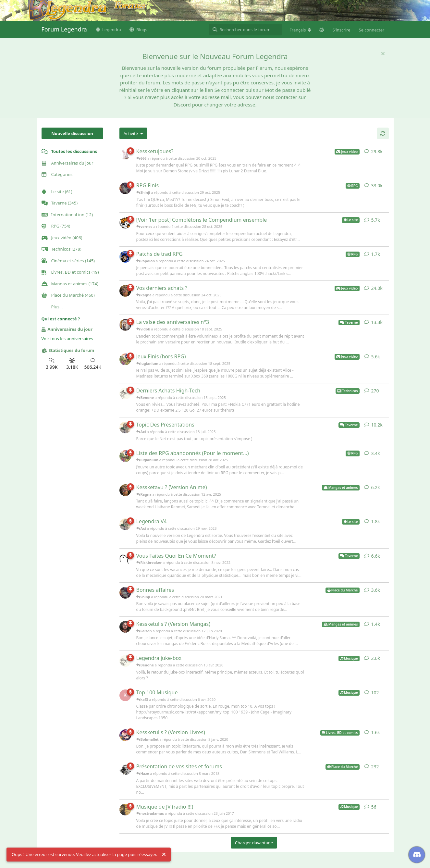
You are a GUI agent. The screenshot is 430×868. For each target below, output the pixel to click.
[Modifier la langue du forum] (300, 30)
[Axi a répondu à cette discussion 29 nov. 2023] (125, 524)
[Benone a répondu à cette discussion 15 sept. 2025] (125, 393)
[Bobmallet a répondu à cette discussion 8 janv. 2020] (125, 735)
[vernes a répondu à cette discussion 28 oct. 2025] (125, 223)
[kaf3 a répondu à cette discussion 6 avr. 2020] (125, 695)
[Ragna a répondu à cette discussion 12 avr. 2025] (125, 490)
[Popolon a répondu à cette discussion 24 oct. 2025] (125, 257)
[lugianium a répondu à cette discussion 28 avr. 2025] (125, 456)
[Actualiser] (383, 133)
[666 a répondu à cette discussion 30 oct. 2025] (125, 154)
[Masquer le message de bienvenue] (383, 54)
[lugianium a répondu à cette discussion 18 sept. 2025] (125, 359)
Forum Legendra (64, 29)
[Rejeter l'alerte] (164, 855)
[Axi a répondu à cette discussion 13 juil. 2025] (125, 428)
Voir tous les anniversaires (68, 339)
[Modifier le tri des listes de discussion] (134, 133)
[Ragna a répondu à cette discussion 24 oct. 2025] (125, 291)
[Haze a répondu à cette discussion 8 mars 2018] (125, 769)
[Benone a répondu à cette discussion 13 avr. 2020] (125, 661)
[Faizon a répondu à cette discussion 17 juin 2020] (125, 627)
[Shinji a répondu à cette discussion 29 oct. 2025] (125, 188)
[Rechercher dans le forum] (246, 30)
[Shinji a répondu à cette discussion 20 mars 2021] (125, 593)
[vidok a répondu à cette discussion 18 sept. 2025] (125, 325)
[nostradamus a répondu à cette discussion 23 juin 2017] (125, 810)
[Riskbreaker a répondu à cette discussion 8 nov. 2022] (125, 559)
